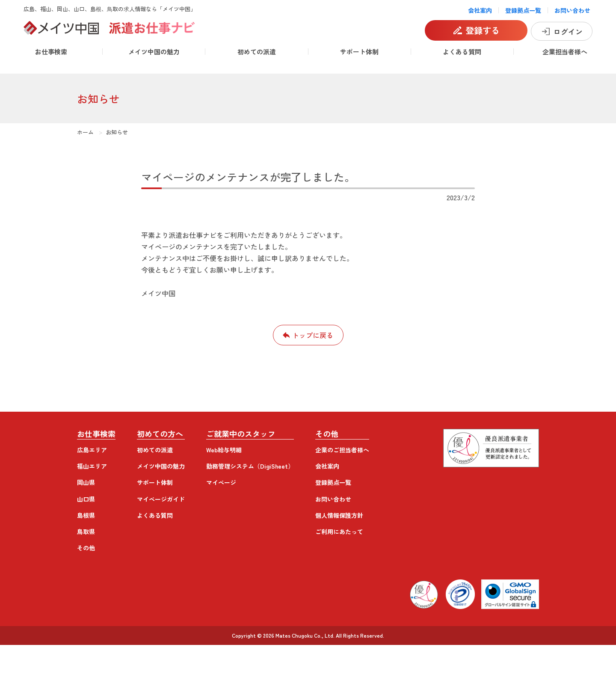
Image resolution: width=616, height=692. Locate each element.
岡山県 (86, 482)
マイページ (221, 482)
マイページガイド (161, 499)
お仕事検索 (51, 52)
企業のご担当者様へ (342, 450)
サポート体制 (359, 52)
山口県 (86, 499)
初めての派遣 (257, 52)
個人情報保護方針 (339, 515)
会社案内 (480, 10)
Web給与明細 (224, 450)
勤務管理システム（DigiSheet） (250, 466)
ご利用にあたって (339, 532)
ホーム (85, 132)
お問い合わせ (572, 10)
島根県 (86, 515)
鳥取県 (86, 532)
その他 (86, 548)
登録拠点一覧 (523, 10)
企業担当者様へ (565, 52)
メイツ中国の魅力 (154, 52)
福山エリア (92, 466)
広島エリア (92, 450)
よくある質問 (462, 52)
